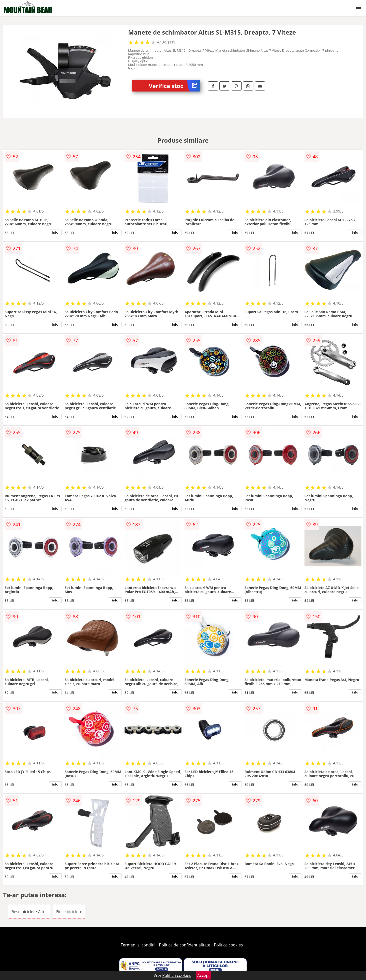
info (55, 232)
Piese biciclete (69, 912)
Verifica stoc (174, 86)
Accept (204, 975)
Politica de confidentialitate (185, 945)
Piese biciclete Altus (29, 912)
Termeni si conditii (138, 945)
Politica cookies (228, 945)
